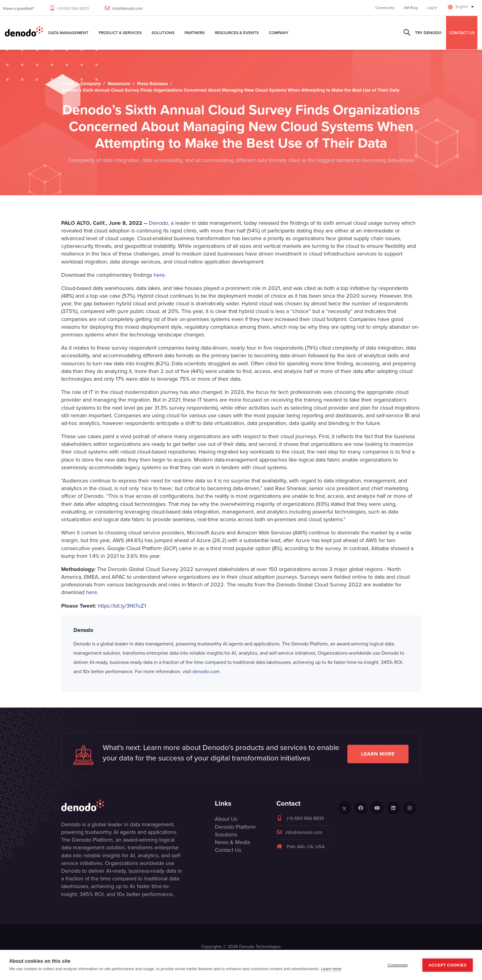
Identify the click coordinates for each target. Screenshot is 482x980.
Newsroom (119, 84)
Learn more (378, 754)
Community (385, 8)
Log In (432, 8)
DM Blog (411, 8)
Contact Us (228, 850)
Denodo (158, 223)
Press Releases (152, 84)
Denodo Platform (235, 827)
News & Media (232, 842)
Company (279, 33)
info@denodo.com (128, 8)
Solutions (163, 33)
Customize (398, 965)
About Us (226, 819)
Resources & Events (237, 33)
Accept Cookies (448, 965)
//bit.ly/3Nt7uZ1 (128, 606)
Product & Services (120, 33)
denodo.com (206, 671)
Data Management (68, 33)
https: (104, 606)
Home (67, 84)
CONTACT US (462, 33)
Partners (195, 33)
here (159, 275)
